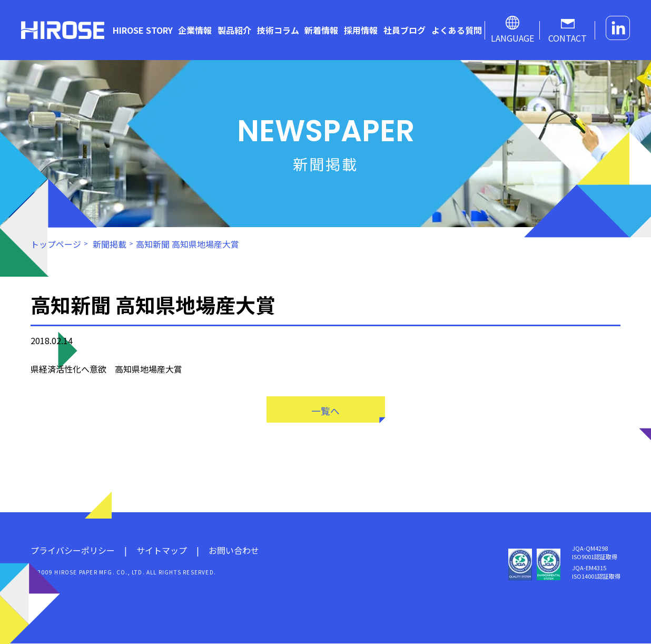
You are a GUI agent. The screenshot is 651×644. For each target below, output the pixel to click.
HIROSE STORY (143, 30)
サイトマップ (162, 551)
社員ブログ (405, 30)
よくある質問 (457, 30)
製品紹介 (234, 30)
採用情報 (361, 30)
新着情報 (321, 30)
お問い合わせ (234, 551)
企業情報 (195, 30)
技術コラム (278, 30)
